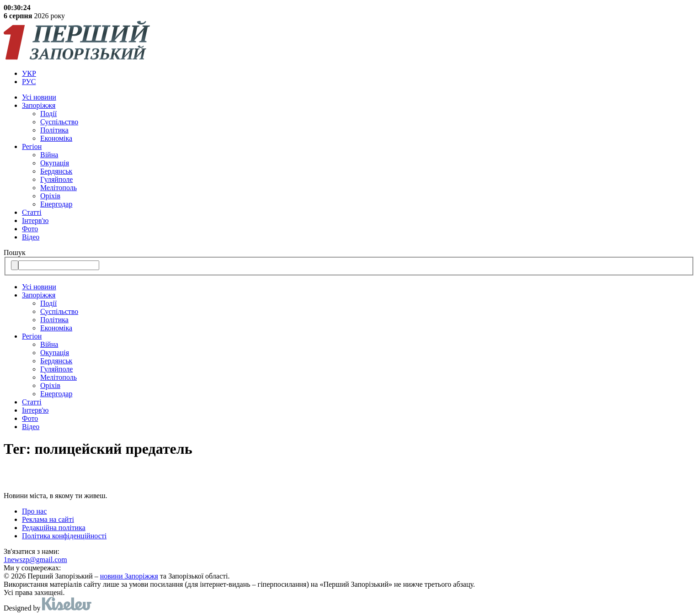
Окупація (55, 163)
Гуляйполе (56, 179)
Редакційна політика (54, 528)
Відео (31, 237)
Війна (49, 155)
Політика (54, 130)
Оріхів (50, 196)
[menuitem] (358, 74)
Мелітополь (59, 188)
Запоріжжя (39, 105)
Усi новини (39, 97)
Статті (32, 212)
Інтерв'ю (35, 220)
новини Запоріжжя (129, 576)
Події (48, 114)
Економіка (56, 138)
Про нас (34, 511)
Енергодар (56, 204)
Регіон (32, 146)
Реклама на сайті (48, 519)
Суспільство (59, 122)
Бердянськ (56, 171)
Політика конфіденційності (64, 536)
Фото (30, 229)
